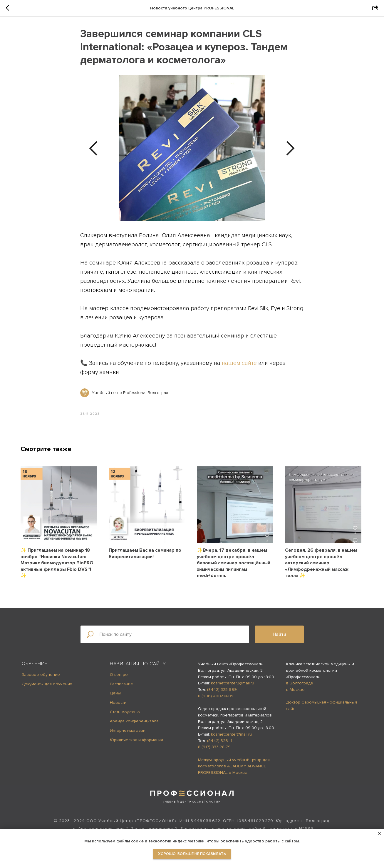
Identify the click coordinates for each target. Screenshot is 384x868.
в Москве (295, 691)
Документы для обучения (47, 685)
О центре (119, 675)
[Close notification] (380, 834)
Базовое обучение (41, 675)
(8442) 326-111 (220, 742)
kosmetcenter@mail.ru (231, 735)
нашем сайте (240, 364)
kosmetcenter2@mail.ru (233, 684)
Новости (118, 703)
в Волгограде (300, 684)
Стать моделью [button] (125, 713)
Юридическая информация (136, 741)
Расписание (121, 685)
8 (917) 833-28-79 (214, 748)
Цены (115, 694)
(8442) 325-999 (222, 691)
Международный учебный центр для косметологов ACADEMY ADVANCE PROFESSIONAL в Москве (234, 767)
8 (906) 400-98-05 (216, 697)
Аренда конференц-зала (134, 722)
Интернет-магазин (128, 731)
